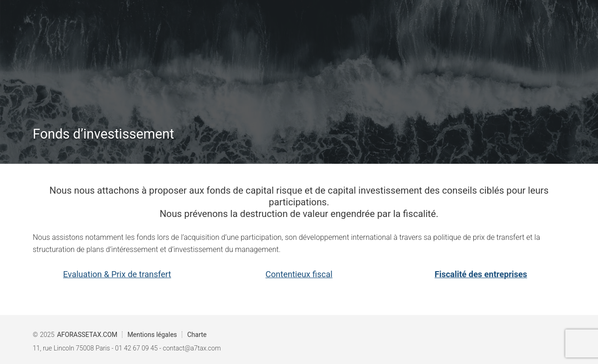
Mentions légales (152, 335)
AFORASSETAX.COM (87, 335)
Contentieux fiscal (299, 274)
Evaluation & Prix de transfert (117, 274)
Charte (197, 335)
